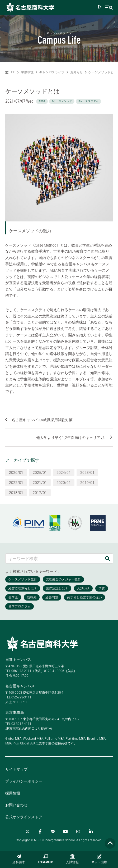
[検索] (107, 558)
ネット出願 (99, 859)
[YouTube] (65, 831)
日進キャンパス (18, 660)
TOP (10, 72)
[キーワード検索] (54, 558)
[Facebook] (40, 831)
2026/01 (16, 472)
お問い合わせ (16, 805)
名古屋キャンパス (20, 686)
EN (100, 7)
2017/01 (40, 493)
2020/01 (64, 483)
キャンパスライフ (52, 72)
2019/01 (87, 483)
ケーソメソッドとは (103, 72)
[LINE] (53, 831)
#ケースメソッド (62, 101)
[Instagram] (78, 831)
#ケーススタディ (88, 101)
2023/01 (87, 472)
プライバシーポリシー (24, 781)
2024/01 (64, 472)
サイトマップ (16, 769)
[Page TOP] (110, 844)
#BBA (42, 101)
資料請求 (19, 859)
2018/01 (16, 493)
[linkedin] (91, 831)
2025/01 (40, 472)
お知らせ (77, 72)
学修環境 (27, 72)
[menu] (109, 8)
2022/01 (16, 483)
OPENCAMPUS (46, 859)
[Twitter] (27, 831)
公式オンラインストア (24, 817)
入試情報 (72, 859)
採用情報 (13, 793)
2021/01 (40, 483)
